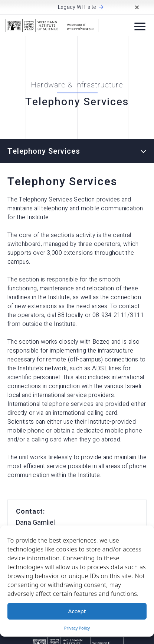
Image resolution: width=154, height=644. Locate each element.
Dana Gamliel (35, 523)
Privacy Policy (77, 628)
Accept (77, 611)
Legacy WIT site (77, 7)
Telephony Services (44, 151)
